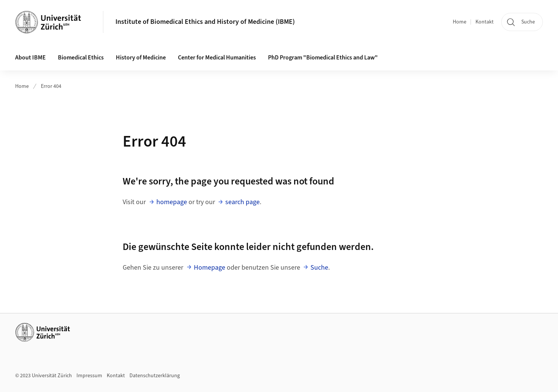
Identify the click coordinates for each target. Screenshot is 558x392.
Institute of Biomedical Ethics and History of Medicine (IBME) (205, 22)
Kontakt (485, 22)
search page (242, 202)
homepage (172, 202)
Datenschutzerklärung (155, 376)
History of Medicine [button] (141, 58)
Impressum (89, 376)
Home (460, 22)
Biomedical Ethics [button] (81, 58)
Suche (319, 268)
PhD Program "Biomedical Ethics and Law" (323, 58)
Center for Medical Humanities (217, 58)
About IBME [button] (30, 58)
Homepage (210, 268)
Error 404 (51, 86)
